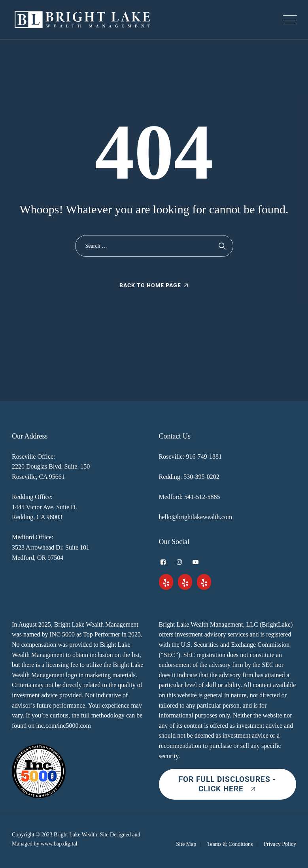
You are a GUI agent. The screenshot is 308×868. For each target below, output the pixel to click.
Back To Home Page (150, 285)
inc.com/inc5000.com (63, 726)
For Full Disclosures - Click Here (227, 784)
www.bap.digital (59, 844)
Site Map (186, 844)
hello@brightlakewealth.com (196, 517)
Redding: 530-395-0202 (189, 477)
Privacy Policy (280, 844)
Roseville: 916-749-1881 (191, 457)
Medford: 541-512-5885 (190, 497)
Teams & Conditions (230, 844)
